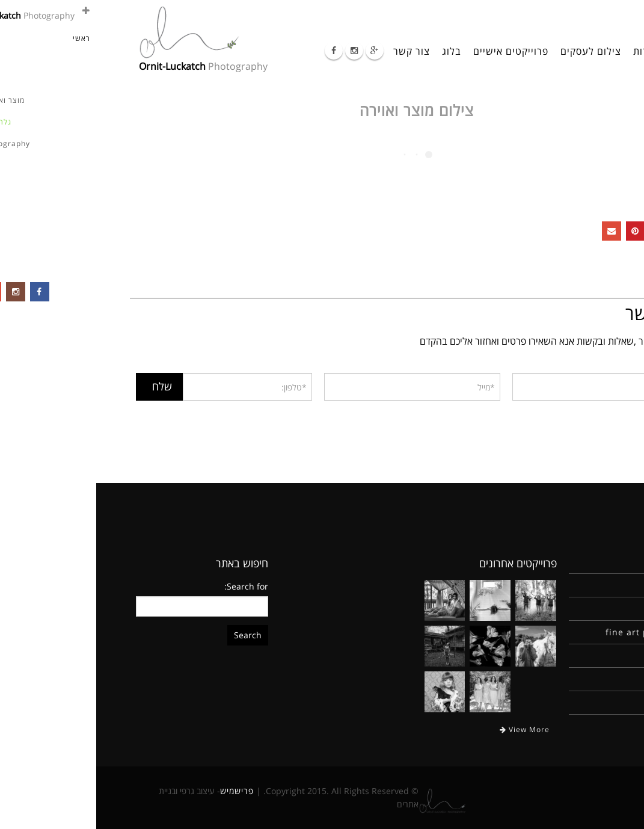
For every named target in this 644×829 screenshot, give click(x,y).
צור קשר (315, 51)
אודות (549, 51)
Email (515, 231)
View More (428, 729)
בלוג (355, 51)
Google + (563, 231)
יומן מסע (589, 679)
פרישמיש (141, 791)
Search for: (150, 586)
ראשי (584, 51)
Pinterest (539, 231)
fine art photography (557, 632)
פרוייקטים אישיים (415, 51)
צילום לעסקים (495, 51)
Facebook (587, 231)
